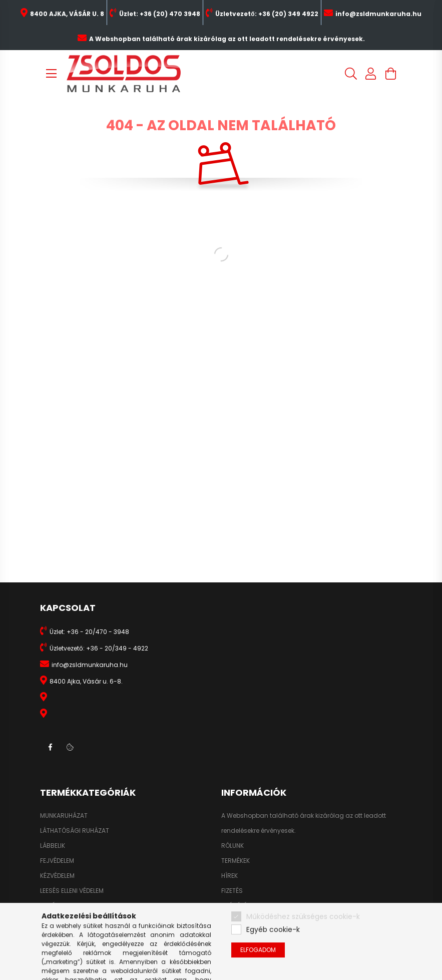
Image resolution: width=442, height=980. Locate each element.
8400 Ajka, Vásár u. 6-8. (86, 681)
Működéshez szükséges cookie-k (303, 943)
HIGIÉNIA (52, 906)
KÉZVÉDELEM (57, 876)
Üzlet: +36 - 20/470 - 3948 (89, 632)
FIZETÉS (232, 891)
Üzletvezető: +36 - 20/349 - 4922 (99, 648)
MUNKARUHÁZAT (64, 816)
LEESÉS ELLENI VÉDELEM (72, 891)
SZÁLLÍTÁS (236, 906)
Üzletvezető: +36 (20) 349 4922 (267, 14)
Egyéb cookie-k (273, 956)
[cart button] (391, 74)
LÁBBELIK (53, 846)
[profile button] (371, 74)
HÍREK (230, 876)
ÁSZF (229, 921)
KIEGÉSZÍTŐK (59, 921)
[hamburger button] (52, 74)
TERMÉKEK (236, 861)
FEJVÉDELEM (57, 861)
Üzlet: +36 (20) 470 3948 (160, 14)
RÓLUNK (233, 846)
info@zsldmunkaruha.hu (378, 14)
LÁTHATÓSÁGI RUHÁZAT (75, 831)
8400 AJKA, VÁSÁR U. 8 (67, 14)
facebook (50, 747)
